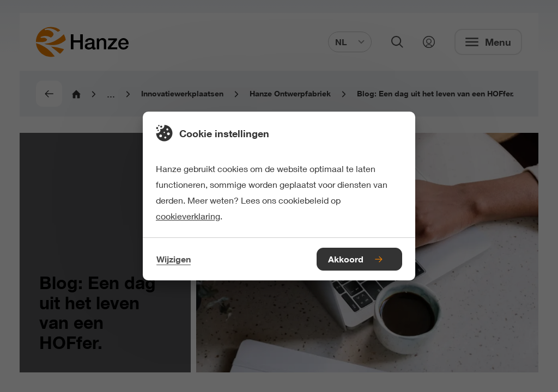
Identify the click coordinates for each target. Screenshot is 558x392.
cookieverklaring (188, 216)
